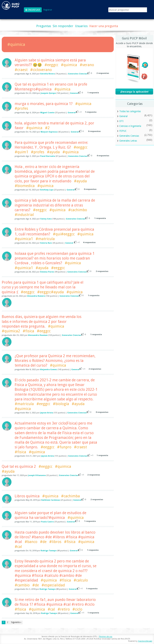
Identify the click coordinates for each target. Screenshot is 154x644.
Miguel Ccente (47, 113)
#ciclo (77, 609)
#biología (61, 404)
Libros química (27, 496)
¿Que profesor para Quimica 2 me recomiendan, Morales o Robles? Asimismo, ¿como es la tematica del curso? (55, 361)
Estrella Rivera (48, 74)
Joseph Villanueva (37, 475)
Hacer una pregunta (104, 26)
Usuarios (81, 26)
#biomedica (25, 186)
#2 (47, 128)
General (74, 93)
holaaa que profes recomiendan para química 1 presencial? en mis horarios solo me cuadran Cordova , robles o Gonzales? (55, 258)
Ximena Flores (47, 272)
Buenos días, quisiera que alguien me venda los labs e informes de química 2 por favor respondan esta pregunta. (42, 321)
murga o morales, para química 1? (44, 104)
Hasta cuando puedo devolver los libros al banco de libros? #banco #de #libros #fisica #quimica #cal (55, 537)
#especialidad (53, 585)
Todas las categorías (130, 111)
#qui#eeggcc (64, 234)
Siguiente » (16, 622)
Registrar (48, 10)
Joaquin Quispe (48, 93)
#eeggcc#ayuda (50, 292)
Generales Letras (128, 141)
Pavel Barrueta (48, 156)
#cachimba (70, 496)
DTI (121, 121)
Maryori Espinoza (49, 132)
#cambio (22, 585)
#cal (18, 547)
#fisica (28, 331)
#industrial (24, 215)
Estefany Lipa (47, 190)
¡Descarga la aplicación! (134, 92)
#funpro (64, 447)
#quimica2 (11, 331)
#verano (87, 65)
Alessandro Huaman (38, 335)
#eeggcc (51, 65)
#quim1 (21, 152)
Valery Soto (46, 219)
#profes (21, 108)
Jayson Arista (47, 413)
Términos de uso (106, 637)
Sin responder (63, 26)
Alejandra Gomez (49, 370)
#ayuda (53, 152)
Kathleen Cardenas (51, 500)
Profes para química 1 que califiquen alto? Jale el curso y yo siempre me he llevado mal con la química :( (43, 287)
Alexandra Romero (36, 296)
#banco (31, 542)
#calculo (81, 580)
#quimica (69, 65)
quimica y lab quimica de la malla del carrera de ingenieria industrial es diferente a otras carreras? (55, 205)
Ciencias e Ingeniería (130, 126)
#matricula (45, 239)
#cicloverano (41, 70)
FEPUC (123, 131)
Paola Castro (47, 522)
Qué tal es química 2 (19, 466)
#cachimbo (78, 210)
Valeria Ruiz (46, 243)
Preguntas (44, 26)
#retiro (64, 609)
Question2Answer (145, 641)
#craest (21, 70)
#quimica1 (24, 239)
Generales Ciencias (78, 74)
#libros (55, 542)
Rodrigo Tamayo (49, 551)
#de (43, 542)
